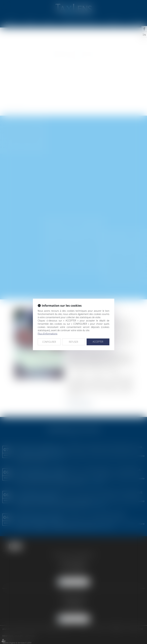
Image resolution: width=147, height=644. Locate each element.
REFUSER (73, 342)
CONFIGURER (49, 342)
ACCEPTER (98, 342)
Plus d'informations (48, 334)
